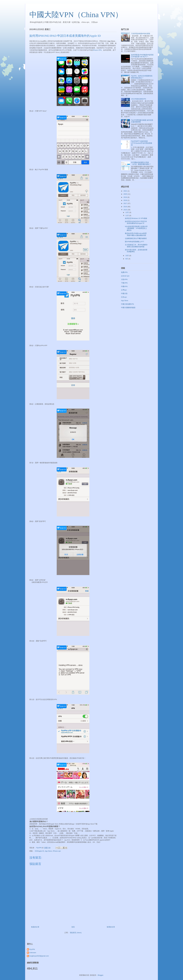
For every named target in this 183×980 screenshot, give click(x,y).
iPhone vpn (57, 851)
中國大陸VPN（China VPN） (76, 15)
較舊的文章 (111, 927)
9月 (127, 259)
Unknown (33, 953)
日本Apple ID (39, 851)
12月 (127, 212)
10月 (127, 256)
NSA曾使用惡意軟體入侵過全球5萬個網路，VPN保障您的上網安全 (136, 228)
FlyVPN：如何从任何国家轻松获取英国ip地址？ (142, 77)
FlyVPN (32, 949)
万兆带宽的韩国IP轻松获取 (141, 34)
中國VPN (124, 286)
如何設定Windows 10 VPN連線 (136, 218)
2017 (126, 203)
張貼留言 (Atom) (76, 933)
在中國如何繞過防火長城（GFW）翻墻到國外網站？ (141, 163)
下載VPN (124, 283)
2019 (126, 197)
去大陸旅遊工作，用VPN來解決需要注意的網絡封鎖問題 (136, 246)
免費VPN (124, 272)
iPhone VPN (97, 50)
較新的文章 (35, 927)
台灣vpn (124, 290)
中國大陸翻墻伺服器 (128, 308)
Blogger (100, 975)
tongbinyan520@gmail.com (39, 956)
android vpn (125, 276)
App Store (48, 851)
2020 (126, 194)
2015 (126, 210)
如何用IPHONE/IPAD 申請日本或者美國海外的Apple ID (136, 222)
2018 (126, 200)
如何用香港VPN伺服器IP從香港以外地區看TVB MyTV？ (142, 56)
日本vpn (124, 297)
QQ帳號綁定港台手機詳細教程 (136, 238)
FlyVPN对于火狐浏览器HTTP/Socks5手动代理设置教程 (142, 143)
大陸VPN (124, 279)
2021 (126, 191)
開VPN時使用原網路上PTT (134, 242)
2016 (126, 207)
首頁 (73, 927)
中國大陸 (124, 293)
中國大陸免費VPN (127, 304)
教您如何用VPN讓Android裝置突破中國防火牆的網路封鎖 (136, 234)
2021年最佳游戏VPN (139, 99)
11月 (127, 215)
